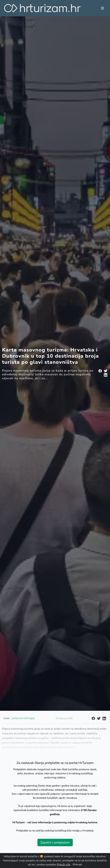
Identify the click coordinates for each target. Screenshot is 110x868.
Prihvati (77, 865)
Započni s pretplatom (55, 843)
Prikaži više (64, 865)
